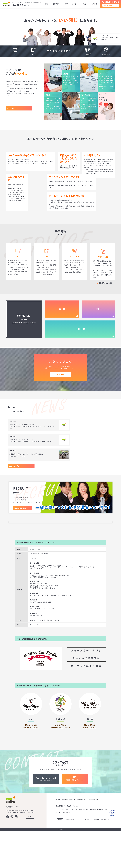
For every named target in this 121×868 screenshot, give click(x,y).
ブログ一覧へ (60, 374)
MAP (30, 853)
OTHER (80, 329)
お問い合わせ (109, 7)
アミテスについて (13, 108)
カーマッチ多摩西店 (86, 682)
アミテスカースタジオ (86, 675)
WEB (62, 309)
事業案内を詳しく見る (105, 283)
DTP (98, 309)
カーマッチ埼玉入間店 (86, 690)
